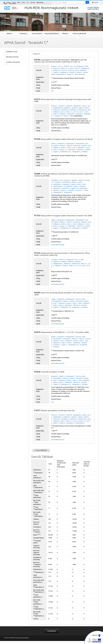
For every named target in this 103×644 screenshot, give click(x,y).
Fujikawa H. (67, 108)
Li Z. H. (79, 266)
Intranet (33, 2)
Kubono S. (57, 68)
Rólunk (10, 33)
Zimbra (8, 2)
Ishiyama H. (80, 114)
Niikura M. (71, 262)
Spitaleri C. (75, 180)
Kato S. (63, 112)
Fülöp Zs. (66, 116)
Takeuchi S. (80, 150)
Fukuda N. (84, 146)
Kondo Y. (64, 148)
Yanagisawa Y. (76, 152)
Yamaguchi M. (68, 192)
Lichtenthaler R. (80, 423)
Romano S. (57, 190)
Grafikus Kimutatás (13, 62)
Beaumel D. (61, 144)
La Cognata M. (68, 186)
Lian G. (84, 266)
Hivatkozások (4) (59, 363)
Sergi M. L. (64, 190)
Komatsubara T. (61, 74)
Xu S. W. (73, 66)
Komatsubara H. (58, 186)
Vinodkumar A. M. (66, 152)
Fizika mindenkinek (79, 34)
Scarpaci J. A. (63, 150)
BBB (19, 2)
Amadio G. (75, 108)
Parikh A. (67, 66)
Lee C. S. (82, 112)
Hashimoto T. (71, 114)
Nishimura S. (74, 110)
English (95, 2)
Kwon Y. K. (82, 421)
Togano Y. (56, 72)
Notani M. (69, 106)
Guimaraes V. (70, 423)
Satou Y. (56, 150)
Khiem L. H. (72, 266)
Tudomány (24, 33)
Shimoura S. (57, 110)
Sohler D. (65, 266)
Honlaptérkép (52, 631)
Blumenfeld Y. (81, 144)
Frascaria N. (77, 146)
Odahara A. (57, 112)
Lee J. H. (76, 112)
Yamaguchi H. (80, 66)
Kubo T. (70, 148)
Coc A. (62, 180)
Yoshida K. (85, 152)
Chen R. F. (71, 70)
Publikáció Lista (12, 52)
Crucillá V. (58, 182)
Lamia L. (76, 186)
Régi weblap (12, 4)
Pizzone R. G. (66, 188)
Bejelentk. (40, 2)
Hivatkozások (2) (59, 440)
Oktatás (65, 33)
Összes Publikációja (41, 450)
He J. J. (61, 66)
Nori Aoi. (79, 299)
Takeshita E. (72, 150)
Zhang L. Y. (55, 66)
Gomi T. (56, 303)
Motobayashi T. (71, 144)
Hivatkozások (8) (59, 245)
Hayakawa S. (64, 72)
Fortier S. (69, 146)
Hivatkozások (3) (59, 284)
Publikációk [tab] (36, 54)
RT (28, 2)
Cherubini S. (55, 180)
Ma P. (72, 68)
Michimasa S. (65, 110)
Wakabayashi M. (58, 108)
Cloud (14, 2)
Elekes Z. (63, 146)
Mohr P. (63, 68)
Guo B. (77, 70)
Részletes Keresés (12, 57)
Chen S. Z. (77, 68)
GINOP (5, 4)
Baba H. (81, 108)
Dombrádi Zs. (67, 339)
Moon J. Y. (69, 112)
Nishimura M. (83, 110)
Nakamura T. (82, 148)
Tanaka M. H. (59, 116)
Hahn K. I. (56, 114)
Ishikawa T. (63, 114)
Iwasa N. (79, 72)
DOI (52, 91)
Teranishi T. (72, 72)
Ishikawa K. (57, 148)
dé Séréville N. (66, 182)
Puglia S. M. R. (75, 188)
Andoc (23, 2)
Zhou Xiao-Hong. (80, 74)
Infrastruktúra (38, 33)
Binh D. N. (82, 180)
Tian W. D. (64, 70)
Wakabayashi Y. (58, 192)
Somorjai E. (71, 190)
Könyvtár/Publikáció (52, 34)
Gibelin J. (54, 144)
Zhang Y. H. (70, 74)
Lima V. (75, 148)
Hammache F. (58, 184)
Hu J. (68, 68)
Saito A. (85, 106)
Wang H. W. (57, 70)
